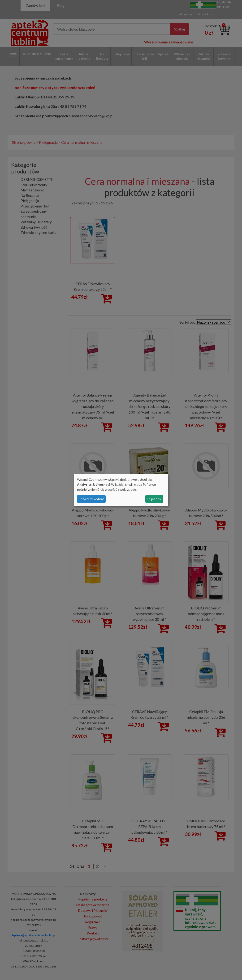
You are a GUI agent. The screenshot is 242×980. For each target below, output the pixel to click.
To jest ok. (154, 499)
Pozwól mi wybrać (91, 499)
